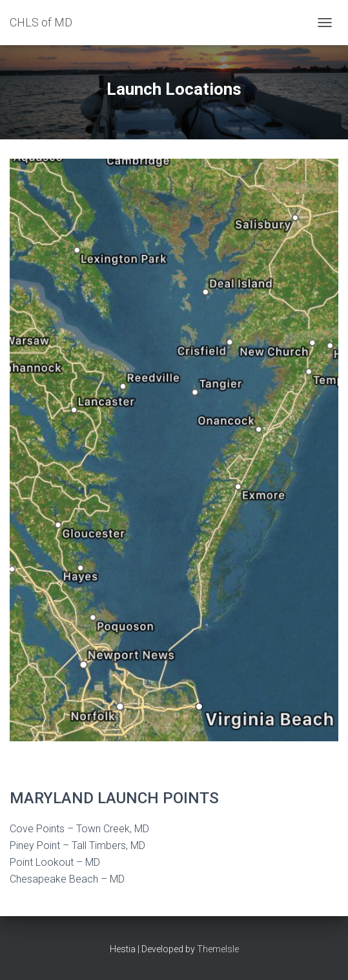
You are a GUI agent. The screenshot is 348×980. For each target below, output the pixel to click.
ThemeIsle (218, 949)
